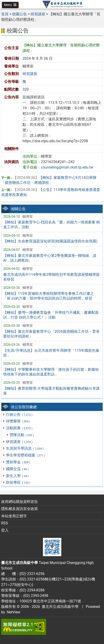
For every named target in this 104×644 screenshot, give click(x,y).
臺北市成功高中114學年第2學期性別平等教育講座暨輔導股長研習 (51, 277)
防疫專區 (18, 482)
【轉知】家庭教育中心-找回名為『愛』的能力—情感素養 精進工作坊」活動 (52, 225)
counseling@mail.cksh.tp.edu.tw (67, 167)
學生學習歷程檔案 (26, 455)
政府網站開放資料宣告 (20, 502)
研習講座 (19, 442)
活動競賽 (19, 428)
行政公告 (19, 415)
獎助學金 (18, 462)
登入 (5, 530)
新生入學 (17, 476)
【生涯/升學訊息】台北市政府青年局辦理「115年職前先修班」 (51, 353)
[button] (10, 5)
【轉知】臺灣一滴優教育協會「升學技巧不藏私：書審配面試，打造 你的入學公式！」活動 (51, 315)
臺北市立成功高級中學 (59, 607)
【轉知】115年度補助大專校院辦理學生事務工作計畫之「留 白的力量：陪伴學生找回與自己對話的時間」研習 (49, 296)
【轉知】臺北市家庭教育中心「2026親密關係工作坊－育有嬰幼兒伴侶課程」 (51, 334)
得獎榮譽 (18, 421)
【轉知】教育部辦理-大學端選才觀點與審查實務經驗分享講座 (51, 391)
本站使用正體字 (14, 516)
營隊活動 (22, 435)
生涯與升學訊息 (25, 448)
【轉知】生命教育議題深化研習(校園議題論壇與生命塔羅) (50, 241)
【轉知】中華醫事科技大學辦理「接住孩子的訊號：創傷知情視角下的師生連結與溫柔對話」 (51, 372)
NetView (14, 612)
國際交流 (17, 469)
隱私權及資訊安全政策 (20, 509)
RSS (5, 523)
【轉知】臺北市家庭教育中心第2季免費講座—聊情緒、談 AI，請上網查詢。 (50, 258)
